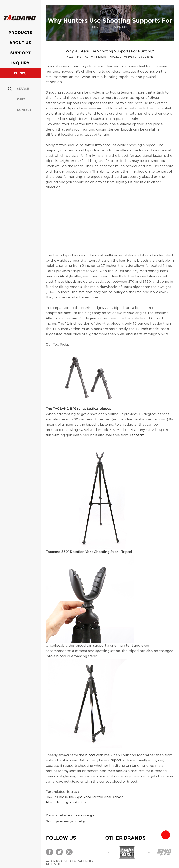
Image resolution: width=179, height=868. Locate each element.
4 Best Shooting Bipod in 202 (66, 802)
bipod (90, 755)
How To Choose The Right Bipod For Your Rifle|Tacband (85, 797)
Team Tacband (166, 835)
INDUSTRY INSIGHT (115, 27)
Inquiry (20, 63)
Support (20, 53)
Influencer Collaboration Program (78, 815)
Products (20, 33)
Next (152, 853)
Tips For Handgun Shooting (70, 821)
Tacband (137, 435)
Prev (108, 853)
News (20, 73)
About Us (20, 43)
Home (96, 27)
